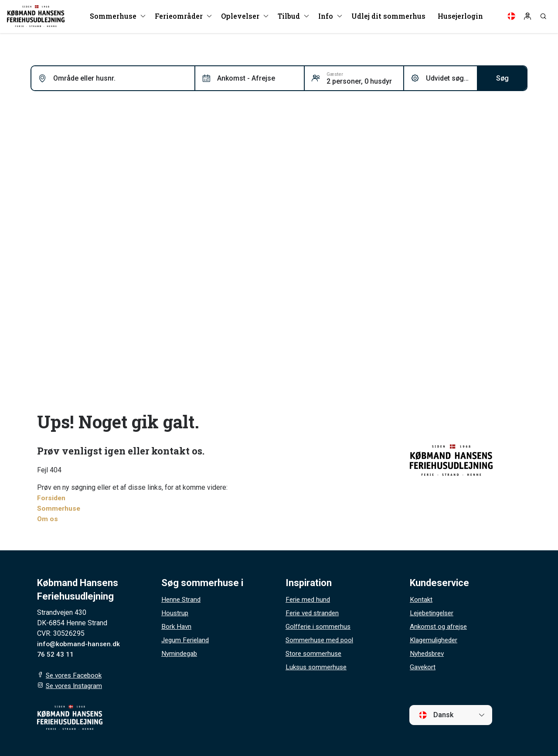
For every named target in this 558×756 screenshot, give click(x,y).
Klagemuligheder (436, 640)
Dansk (436, 715)
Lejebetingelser (434, 613)
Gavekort (423, 667)
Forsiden (52, 498)
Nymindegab (180, 653)
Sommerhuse (59, 508)
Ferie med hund (309, 599)
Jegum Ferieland (187, 640)
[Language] (511, 17)
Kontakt (421, 599)
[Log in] (527, 17)
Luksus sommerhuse (318, 667)
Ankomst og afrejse (440, 626)
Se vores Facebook (75, 675)
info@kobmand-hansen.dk (79, 644)
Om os (48, 519)
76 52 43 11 (55, 654)
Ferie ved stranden (314, 613)
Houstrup (175, 613)
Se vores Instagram (76, 686)
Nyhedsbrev (428, 653)
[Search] (543, 17)
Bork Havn (177, 626)
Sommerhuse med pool (321, 640)
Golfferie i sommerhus (320, 626)
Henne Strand (182, 599)
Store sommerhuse (315, 653)
